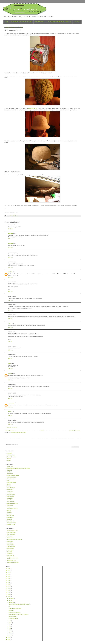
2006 (9, 639)
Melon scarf (10, 505)
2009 (9, 595)
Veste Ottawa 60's (11, 561)
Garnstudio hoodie (12, 457)
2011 (9, 591)
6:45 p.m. (10, 359)
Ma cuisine (11, 610)
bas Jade (9, 472)
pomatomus (10, 541)
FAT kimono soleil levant (13, 559)
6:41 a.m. (10, 292)
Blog (7, 22)
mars (10, 631)
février (10, 633)
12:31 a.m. (11, 229)
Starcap (9, 459)
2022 (9, 573)
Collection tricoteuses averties (22, 22)
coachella (9, 493)
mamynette (11, 403)
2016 (9, 581)
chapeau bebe (11, 516)
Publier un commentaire (12, 427)
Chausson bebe (11, 502)
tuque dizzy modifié (12, 523)
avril (10, 629)
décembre (11, 599)
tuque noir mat (11, 521)
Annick (10, 272)
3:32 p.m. (10, 327)
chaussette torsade (12, 482)
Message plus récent (10, 430)
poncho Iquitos (11, 545)
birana (10, 412)
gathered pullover (11, 524)
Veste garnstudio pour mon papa (15, 540)
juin (10, 625)
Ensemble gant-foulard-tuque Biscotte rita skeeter (19, 468)
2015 (9, 583)
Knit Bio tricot (40, 22)
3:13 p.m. (10, 416)
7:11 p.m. (10, 369)
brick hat (9, 486)
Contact (77, 22)
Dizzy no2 (10, 470)
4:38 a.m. (10, 277)
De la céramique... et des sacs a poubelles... (19, 614)
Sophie (10, 373)
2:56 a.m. (10, 239)
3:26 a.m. (10, 247)
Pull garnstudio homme (13, 557)
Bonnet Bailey (10, 548)
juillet (10, 623)
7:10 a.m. (10, 300)
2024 (9, 569)
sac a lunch (10, 489)
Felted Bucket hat (33, 108)
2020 (9, 577)
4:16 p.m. (10, 350)
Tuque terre (10, 536)
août (10, 621)
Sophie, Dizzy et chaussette (15, 608)
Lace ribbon (10, 500)
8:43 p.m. (10, 389)
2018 (9, 579)
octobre (11, 601)
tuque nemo (10, 474)
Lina (39, 76)
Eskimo (9, 510)
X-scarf (9, 460)
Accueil (42, 430)
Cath (9, 363)
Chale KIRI (10, 552)
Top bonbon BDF (11, 547)
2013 (9, 587)
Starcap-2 (10, 453)
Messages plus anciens (75, 430)
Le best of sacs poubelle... (15, 612)
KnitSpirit (11, 233)
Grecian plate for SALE (13, 509)
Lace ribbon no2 (11, 488)
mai (10, 627)
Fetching (9, 514)
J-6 (9, 606)
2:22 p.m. (10, 424)
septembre (11, 603)
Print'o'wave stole (11, 534)
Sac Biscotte (10, 498)
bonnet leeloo (10, 538)
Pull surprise (10, 543)
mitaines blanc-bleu (12, 477)
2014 (9, 585)
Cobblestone (10, 491)
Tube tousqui (10, 550)
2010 (9, 593)
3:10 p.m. (10, 407)
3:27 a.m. (10, 257)
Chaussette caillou (12, 533)
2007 (9, 637)
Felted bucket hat (11, 479)
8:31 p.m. (10, 380)
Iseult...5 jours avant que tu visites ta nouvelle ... (20, 604)
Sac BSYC (10, 512)
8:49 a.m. (10, 310)
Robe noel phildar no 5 (12, 531)
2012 (9, 589)
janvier (11, 635)
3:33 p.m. (10, 342)
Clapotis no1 (10, 554)
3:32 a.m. (10, 267)
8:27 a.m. (10, 399)
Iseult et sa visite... (13, 616)
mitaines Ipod (10, 517)
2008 (9, 597)
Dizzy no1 (10, 519)
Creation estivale (11, 495)
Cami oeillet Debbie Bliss (13, 562)
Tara (9, 323)
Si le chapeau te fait (13, 618)
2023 (9, 571)
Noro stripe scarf (11, 455)
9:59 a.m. (10, 319)
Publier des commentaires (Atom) (18, 433)
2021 (9, 575)
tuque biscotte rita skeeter (13, 475)
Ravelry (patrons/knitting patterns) (59, 22)
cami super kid (11, 555)
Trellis (9, 507)
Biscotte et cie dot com (12, 503)
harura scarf (10, 467)
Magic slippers (11, 496)
